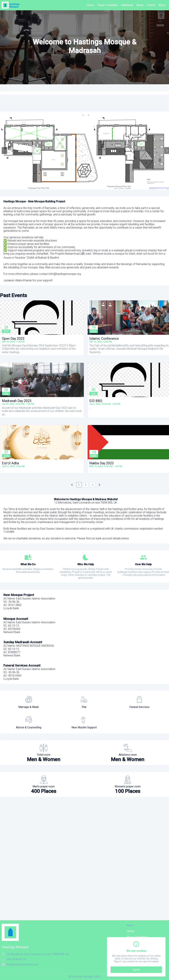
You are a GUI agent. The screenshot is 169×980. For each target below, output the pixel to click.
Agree (136, 970)
